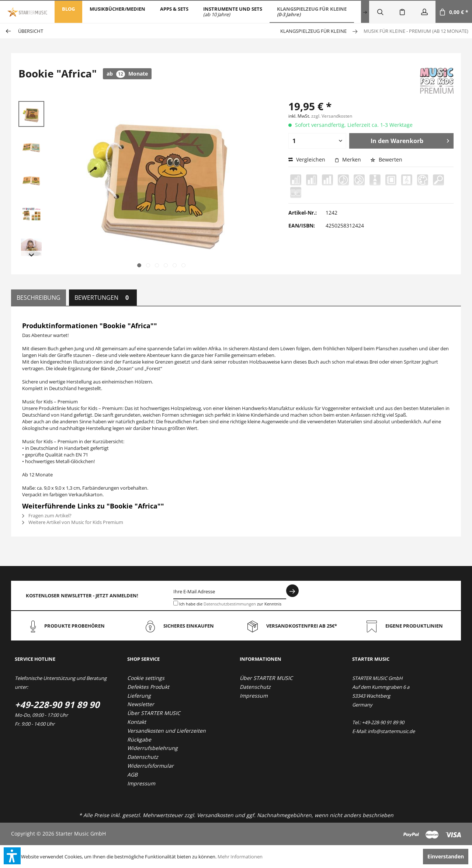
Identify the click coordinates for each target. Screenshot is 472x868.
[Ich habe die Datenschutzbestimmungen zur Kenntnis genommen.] (176, 603)
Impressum (141, 783)
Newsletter (141, 704)
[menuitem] (68, 12)
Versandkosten (215, 815)
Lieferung (139, 696)
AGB (132, 775)
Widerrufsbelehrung (152, 748)
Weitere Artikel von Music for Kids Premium (73, 522)
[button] (12, 856)
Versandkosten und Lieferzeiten (166, 731)
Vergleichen (307, 159)
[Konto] (424, 12)
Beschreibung (39, 298)
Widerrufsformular (150, 766)
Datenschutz (143, 757)
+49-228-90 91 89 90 (57, 704)
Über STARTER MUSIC (154, 713)
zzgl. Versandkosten (332, 116)
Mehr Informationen (240, 857)
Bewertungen (103, 298)
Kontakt (137, 722)
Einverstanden (446, 856)
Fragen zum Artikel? (47, 515)
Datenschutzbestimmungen (230, 604)
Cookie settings (146, 678)
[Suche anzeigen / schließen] (380, 12)
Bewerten (386, 159)
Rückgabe (139, 739)
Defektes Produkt (148, 687)
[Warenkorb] (454, 12)
